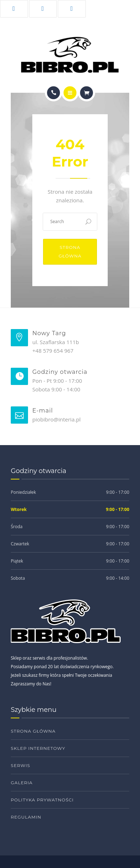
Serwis (20, 765)
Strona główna (70, 252)
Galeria (22, 783)
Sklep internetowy (38, 748)
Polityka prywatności (42, 800)
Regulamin (26, 817)
